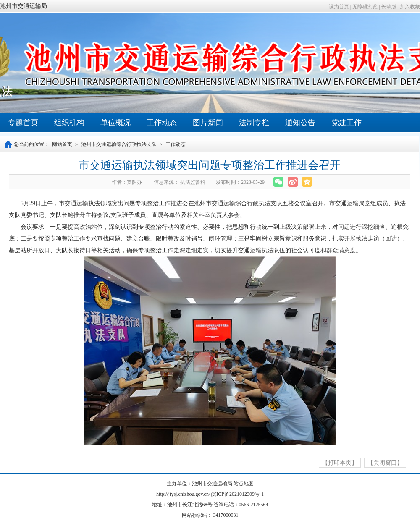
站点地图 (244, 484)
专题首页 (23, 123)
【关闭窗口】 (385, 463)
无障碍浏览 (365, 7)
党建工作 (346, 123)
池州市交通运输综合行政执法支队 (119, 144)
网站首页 (62, 144)
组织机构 (69, 123)
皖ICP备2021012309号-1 (238, 494)
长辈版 (389, 7)
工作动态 (162, 123)
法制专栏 (254, 123)
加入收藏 (410, 7)
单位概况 (115, 123)
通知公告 (300, 123)
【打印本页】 (340, 463)
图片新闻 (208, 123)
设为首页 (339, 7)
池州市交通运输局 (24, 6)
